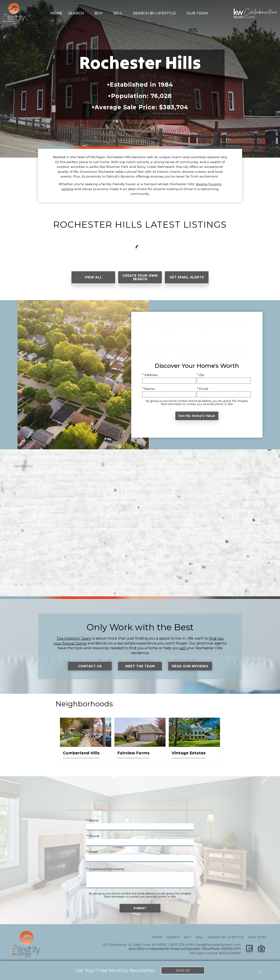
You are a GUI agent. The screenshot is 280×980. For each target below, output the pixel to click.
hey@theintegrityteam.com (218, 945)
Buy (188, 937)
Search (173, 937)
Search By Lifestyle (226, 937)
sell (183, 648)
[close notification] (260, 970)
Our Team (257, 937)
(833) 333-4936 (182, 945)
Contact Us (90, 666)
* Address (150, 375)
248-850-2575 (231, 949)
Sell (199, 937)
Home (56, 13)
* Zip (201, 375)
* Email (203, 389)
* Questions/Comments (105, 869)
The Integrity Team (74, 638)
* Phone (93, 836)
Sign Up (183, 970)
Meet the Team (140, 666)
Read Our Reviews (190, 666)
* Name (148, 389)
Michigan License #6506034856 (215, 953)
